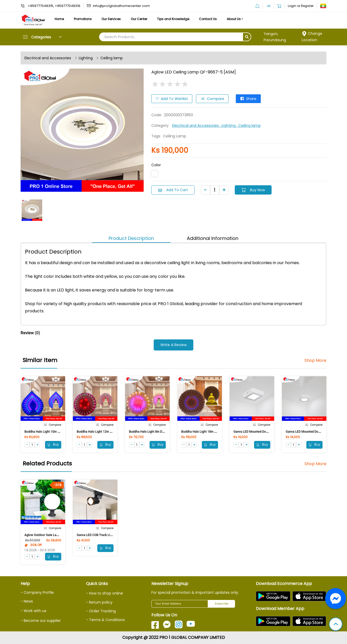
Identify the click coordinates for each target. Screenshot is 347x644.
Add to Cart (173, 190)
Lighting (86, 58)
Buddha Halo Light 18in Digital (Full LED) (209, 432)
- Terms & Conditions (105, 620)
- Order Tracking (101, 611)
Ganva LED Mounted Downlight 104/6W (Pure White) (270, 432)
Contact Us (208, 19)
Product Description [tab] (131, 238)
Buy (53, 444)
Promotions (83, 19)
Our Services (111, 19)
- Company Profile (37, 592)
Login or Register (301, 6)
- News (27, 601)
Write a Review (173, 345)
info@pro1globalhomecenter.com (121, 6)
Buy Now (253, 190)
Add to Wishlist (172, 99)
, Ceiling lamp (249, 126)
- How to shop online (105, 593)
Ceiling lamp (112, 58)
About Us (234, 19)
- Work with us (33, 611)
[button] (336, 625)
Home (59, 19)
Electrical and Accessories (48, 58)
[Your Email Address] (180, 604)
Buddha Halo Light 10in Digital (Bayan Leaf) (54, 432)
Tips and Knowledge (173, 19)
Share (248, 99)
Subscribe (222, 604)
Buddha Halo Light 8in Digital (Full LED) (156, 432)
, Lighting (228, 126)
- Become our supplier (41, 621)
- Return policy (99, 602)
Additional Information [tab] (213, 238)
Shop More (315, 361)
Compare (212, 99)
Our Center (139, 19)
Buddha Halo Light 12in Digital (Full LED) (105, 432)
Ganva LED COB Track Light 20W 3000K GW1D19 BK (113, 535)
